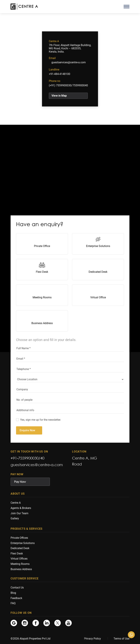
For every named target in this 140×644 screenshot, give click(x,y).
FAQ (13, 604)
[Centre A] (24, 7)
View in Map (59, 96)
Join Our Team (19, 514)
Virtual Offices (19, 560)
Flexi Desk (42, 280)
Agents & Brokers (21, 509)
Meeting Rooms (42, 306)
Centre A (16, 504)
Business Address (42, 331)
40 (42, 459)
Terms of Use (121, 639)
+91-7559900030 (25, 459)
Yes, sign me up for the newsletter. (41, 428)
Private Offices (19, 540)
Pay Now (20, 482)
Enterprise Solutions (98, 254)
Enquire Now (27, 439)
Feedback (16, 599)
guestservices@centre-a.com (69, 62)
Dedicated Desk (98, 280)
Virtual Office (98, 306)
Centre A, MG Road (85, 462)
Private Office (42, 254)
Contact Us (17, 589)
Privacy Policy (92, 639)
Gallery (15, 520)
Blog (13, 594)
